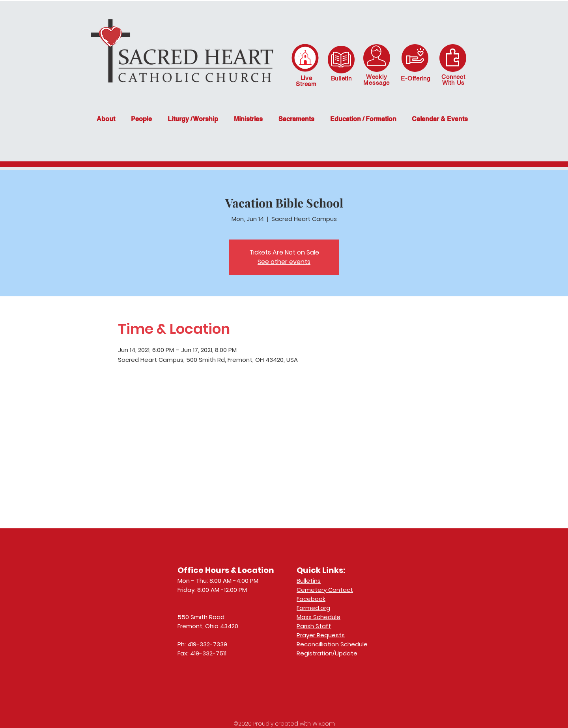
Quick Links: (321, 570)
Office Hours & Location (226, 570)
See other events (284, 262)
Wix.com (324, 724)
